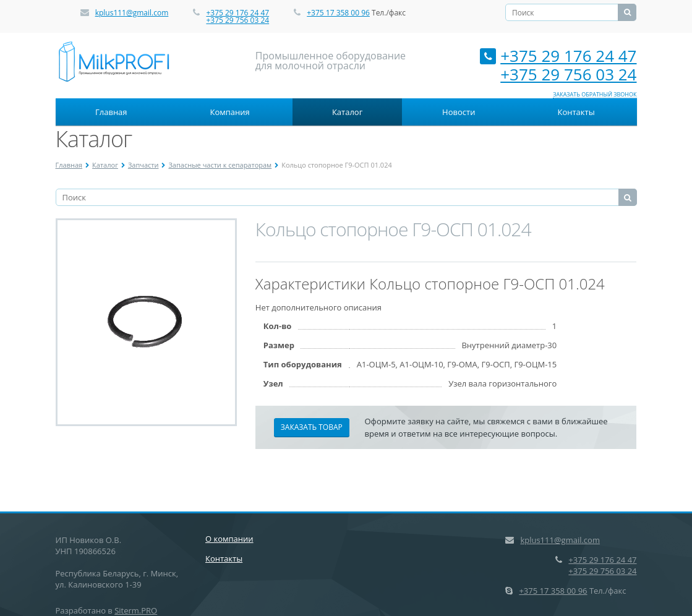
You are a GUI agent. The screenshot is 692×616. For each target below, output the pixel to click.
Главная (111, 112)
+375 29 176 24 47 (237, 13)
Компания (230, 112)
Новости (459, 112)
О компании (229, 539)
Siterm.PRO (136, 610)
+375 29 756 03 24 (237, 20)
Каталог (347, 112)
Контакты (576, 112)
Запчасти (143, 165)
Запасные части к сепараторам (220, 165)
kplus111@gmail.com (132, 13)
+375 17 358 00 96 (338, 13)
